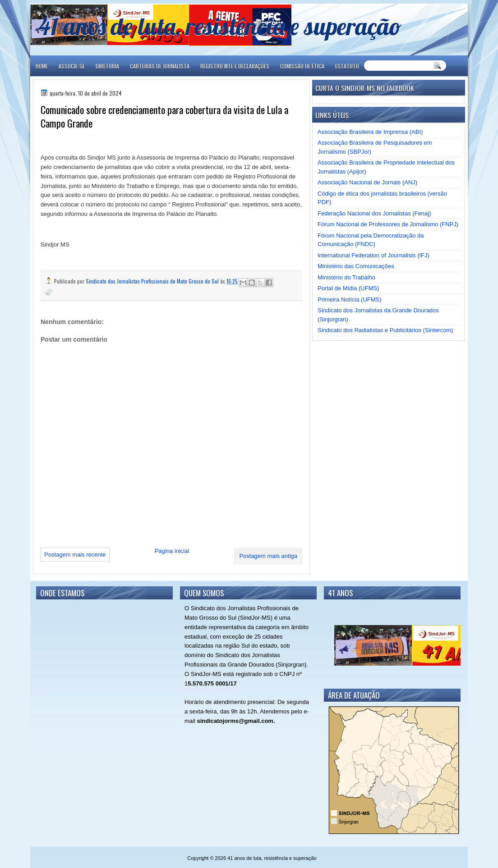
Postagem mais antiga (268, 556)
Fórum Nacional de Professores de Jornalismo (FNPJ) (388, 224)
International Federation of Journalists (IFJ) (373, 255)
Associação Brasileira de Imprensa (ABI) (370, 132)
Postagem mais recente (75, 555)
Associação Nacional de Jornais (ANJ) (367, 182)
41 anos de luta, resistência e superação (220, 26)
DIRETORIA (107, 66)
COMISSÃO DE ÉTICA (302, 66)
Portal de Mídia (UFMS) (348, 288)
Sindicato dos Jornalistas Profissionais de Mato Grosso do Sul (153, 281)
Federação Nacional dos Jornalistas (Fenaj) (374, 213)
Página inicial (172, 551)
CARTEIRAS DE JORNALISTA (160, 66)
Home (42, 66)
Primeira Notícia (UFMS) (350, 299)
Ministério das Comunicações (356, 266)
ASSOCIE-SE (72, 66)
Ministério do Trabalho (346, 277)
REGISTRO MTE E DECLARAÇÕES (235, 66)
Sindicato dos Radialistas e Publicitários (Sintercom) (385, 330)
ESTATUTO (347, 66)
